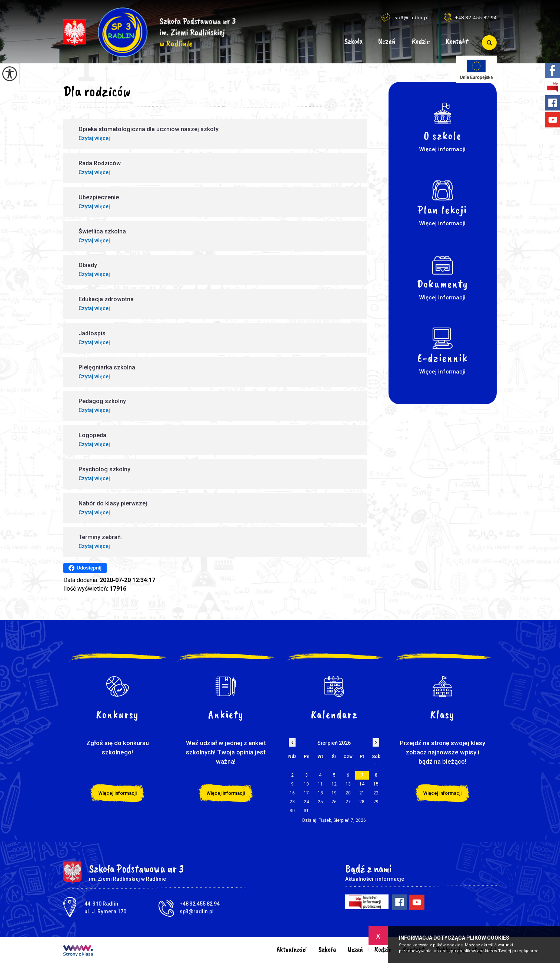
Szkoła (353, 42)
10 (306, 784)
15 (376, 784)
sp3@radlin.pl (405, 17)
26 (334, 802)
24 (306, 802)
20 (348, 793)
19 (334, 793)
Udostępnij (85, 568)
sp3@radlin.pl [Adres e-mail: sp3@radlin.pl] (197, 911)
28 (362, 802)
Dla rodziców (97, 91)
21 (362, 793)
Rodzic (421, 42)
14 (362, 784)
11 (320, 784)
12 (334, 784)
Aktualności (326, 43)
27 (348, 802)
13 (348, 784)
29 (376, 802)
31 (306, 811)
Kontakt (457, 42)
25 (320, 802)
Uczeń (387, 42)
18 (320, 793)
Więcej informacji (118, 793)
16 (292, 793)
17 (306, 793)
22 (376, 793)
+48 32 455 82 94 (470, 17)
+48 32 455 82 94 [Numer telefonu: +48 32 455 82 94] (200, 904)
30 (292, 811)
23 (292, 802)
